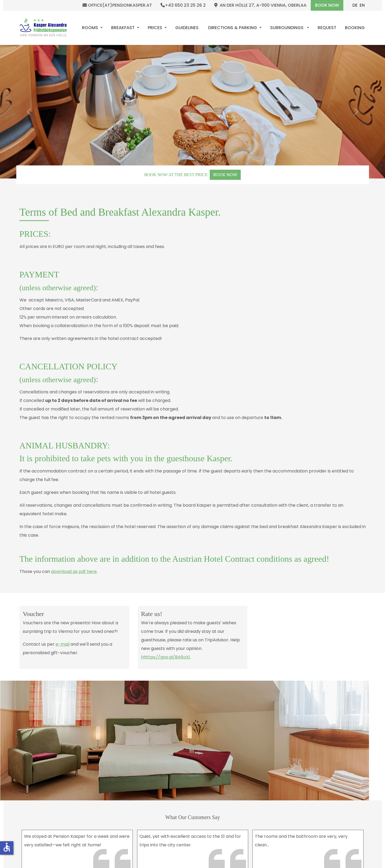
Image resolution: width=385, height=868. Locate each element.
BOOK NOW (225, 175)
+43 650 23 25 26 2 (183, 5)
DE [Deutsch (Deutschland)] (355, 5)
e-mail (63, 644)
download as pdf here (74, 571)
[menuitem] (92, 28)
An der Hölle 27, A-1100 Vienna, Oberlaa (260, 5)
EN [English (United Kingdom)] (362, 5)
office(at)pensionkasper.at (117, 5)
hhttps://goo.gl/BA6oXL (166, 657)
